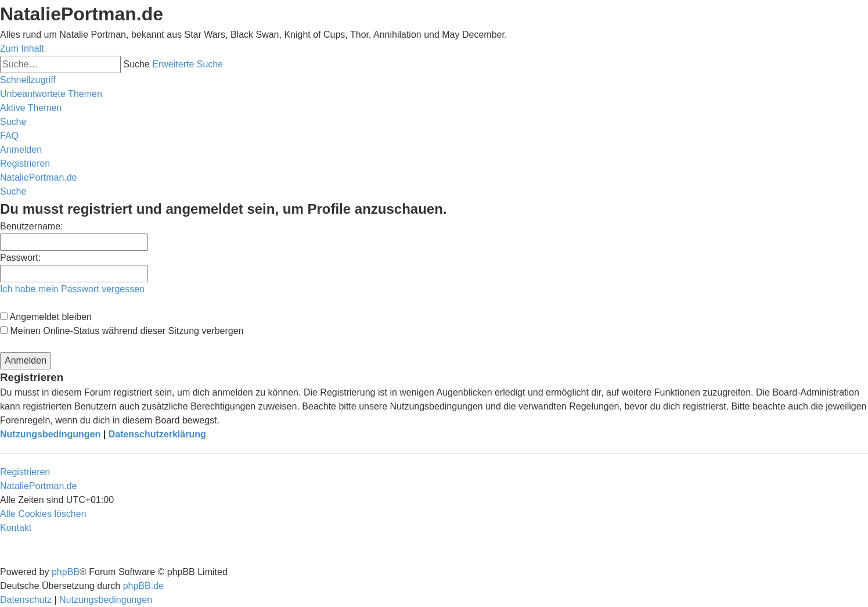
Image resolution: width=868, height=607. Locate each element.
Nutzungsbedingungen (50, 434)
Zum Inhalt (22, 49)
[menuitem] (51, 94)
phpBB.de (143, 586)
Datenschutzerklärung (157, 434)
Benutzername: (32, 226)
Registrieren (25, 472)
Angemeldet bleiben (46, 317)
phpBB (66, 572)
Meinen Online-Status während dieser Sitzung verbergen (122, 331)
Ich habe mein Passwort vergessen (72, 289)
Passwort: (20, 258)
